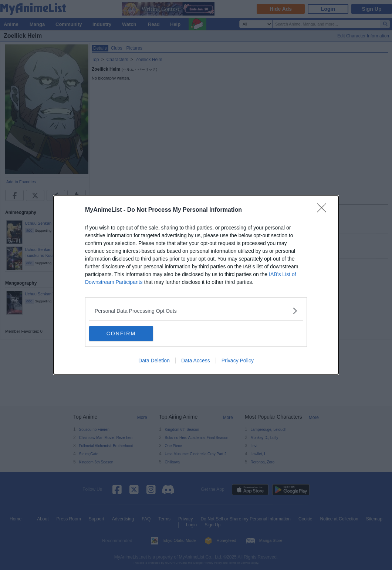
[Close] (324, 210)
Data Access (196, 361)
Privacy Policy (238, 361)
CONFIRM (124, 333)
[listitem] (196, 311)
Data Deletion (154, 361)
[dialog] (196, 285)
